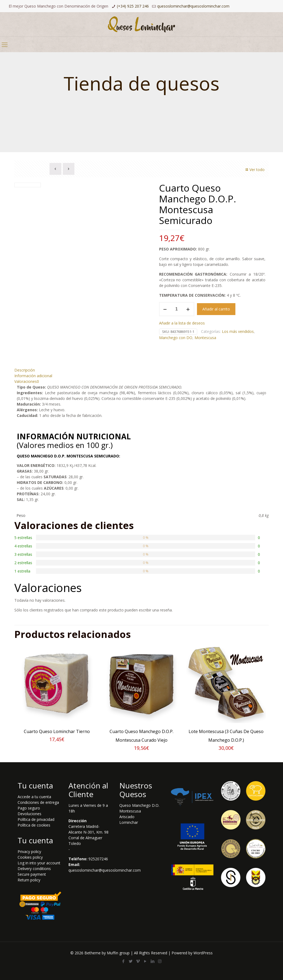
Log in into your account (39, 862)
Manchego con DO (176, 338)
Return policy (29, 879)
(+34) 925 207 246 (133, 6)
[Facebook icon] (123, 961)
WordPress (203, 953)
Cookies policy (30, 857)
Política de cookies (34, 825)
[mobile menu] (5, 44)
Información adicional (33, 375)
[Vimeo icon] (138, 961)
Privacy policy (29, 851)
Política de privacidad (36, 819)
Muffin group (118, 953)
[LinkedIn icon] (152, 961)
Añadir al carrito (216, 309)
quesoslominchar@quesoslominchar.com (193, 6)
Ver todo (254, 170)
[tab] (141, 369)
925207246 (98, 858)
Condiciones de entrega (38, 802)
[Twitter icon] (131, 961)
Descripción (25, 369)
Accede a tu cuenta (34, 796)
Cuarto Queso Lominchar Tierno (57, 731)
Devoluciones (29, 813)
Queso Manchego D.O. (139, 805)
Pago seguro (29, 807)
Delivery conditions (34, 868)
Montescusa (205, 338)
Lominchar (129, 822)
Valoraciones (27, 381)
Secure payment (32, 874)
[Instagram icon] (160, 961)
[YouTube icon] (145, 961)
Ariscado (127, 816)
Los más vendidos (238, 331)
